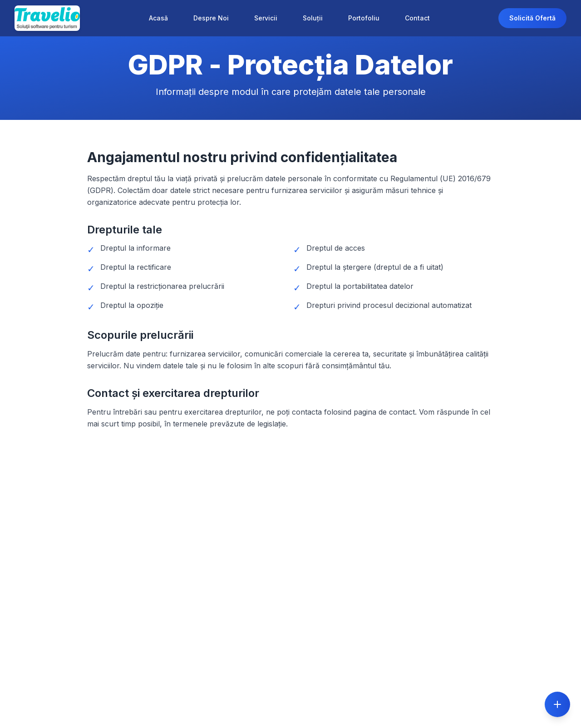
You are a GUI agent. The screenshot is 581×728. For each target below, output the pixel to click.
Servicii (266, 18)
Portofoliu (364, 18)
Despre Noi (211, 18)
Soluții (313, 18)
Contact (417, 18)
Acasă (158, 18)
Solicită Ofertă (532, 18)
